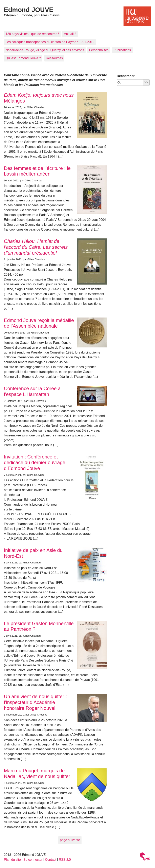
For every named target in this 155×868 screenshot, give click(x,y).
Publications (122, 50)
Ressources (54, 58)
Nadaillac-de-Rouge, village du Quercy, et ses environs (45, 50)
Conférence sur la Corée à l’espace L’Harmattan (32, 391)
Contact (51, 860)
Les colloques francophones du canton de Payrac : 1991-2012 (50, 42)
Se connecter (33, 860)
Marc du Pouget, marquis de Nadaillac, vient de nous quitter (37, 774)
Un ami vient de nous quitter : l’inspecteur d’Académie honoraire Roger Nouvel (35, 702)
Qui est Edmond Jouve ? (23, 58)
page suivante (70, 840)
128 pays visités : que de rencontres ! (32, 34)
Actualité (70, 34)
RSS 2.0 (65, 860)
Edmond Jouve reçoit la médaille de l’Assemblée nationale (39, 323)
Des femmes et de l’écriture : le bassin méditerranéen (37, 171)
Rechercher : (127, 76)
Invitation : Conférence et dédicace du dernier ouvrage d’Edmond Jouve (35, 463)
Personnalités (99, 50)
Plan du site (12, 860)
